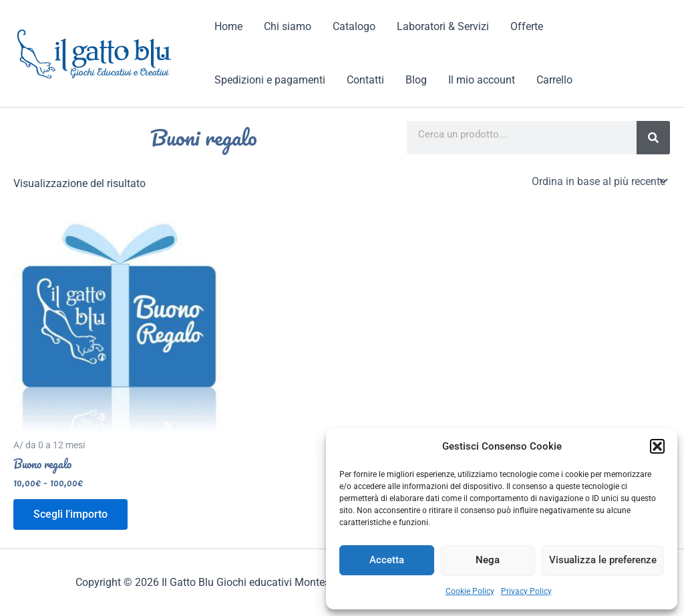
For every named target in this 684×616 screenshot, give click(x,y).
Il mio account (482, 80)
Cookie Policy (470, 591)
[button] (657, 446)
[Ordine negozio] (598, 181)
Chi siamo (288, 26)
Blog (416, 80)
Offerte (527, 26)
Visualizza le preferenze (603, 560)
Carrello (554, 80)
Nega (488, 560)
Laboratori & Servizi (443, 26)
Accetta (387, 560)
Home (228, 26)
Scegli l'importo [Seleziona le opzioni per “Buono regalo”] (70, 514)
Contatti (365, 80)
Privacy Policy (526, 591)
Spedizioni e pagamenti (270, 80)
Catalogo (354, 26)
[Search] (653, 138)
